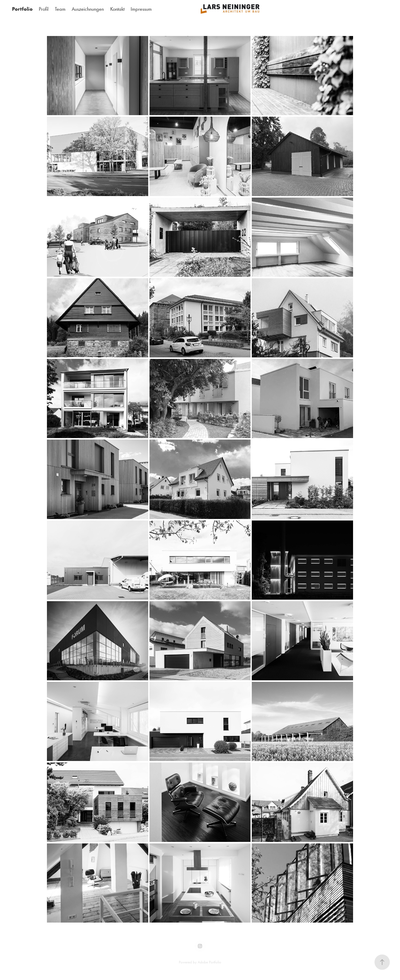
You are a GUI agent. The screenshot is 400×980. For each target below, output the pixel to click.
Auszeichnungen (88, 9)
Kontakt (117, 9)
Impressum (141, 9)
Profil (44, 9)
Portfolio (22, 9)
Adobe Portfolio (209, 962)
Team (60, 9)
